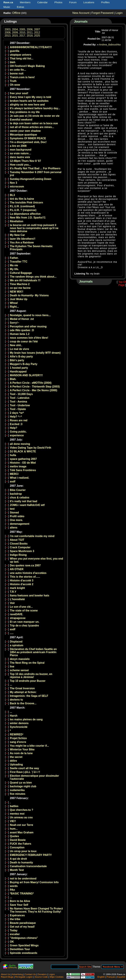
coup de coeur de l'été (24, 341)
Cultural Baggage (21, 273)
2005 (22, 29)
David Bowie (18, 840)
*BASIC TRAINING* (22, 894)
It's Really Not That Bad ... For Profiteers (35, 168)
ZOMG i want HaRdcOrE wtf (27, 505)
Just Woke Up (19, 299)
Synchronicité (19, 727)
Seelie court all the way (24, 768)
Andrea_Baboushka (110, 45)
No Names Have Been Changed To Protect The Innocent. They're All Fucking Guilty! (36, 910)
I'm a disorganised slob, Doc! (28, 142)
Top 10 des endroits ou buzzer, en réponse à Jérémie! (31, 676)
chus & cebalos (20, 498)
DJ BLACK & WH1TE (23, 451)
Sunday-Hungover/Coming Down (31, 179)
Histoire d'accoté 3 (22, 580)
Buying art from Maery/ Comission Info (34, 882)
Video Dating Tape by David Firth (31, 448)
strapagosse (18, 618)
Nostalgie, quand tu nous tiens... (30, 315)
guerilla (15, 51)
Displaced (16, 642)
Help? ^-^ (16, 417)
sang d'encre (18, 742)
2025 (37, 36)
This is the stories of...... (25, 577)
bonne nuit (17, 73)
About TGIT (17, 540)
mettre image (18, 466)
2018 (30, 36)
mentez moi (17, 814)
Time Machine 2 (20, 284)
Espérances (17, 915)
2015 (15, 36)
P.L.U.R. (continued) (22, 206)
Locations (89, 2)
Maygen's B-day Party (24, 364)
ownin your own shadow (25, 131)
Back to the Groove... (23, 703)
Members (25, 2)
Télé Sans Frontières (23, 470)
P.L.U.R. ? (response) (23, 210)
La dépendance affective (25, 214)
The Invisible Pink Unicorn (26, 203)
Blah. (13, 379)
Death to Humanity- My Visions (29, 295)
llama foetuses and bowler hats (30, 595)
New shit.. (16, 345)
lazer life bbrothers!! (23, 239)
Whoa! (14, 303)
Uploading (16, 764)
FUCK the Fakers (21, 844)
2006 (30, 29)
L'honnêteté (17, 599)
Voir (12, 603)
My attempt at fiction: (23, 692)
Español (121, 977)
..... (12, 633)
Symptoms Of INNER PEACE (28, 138)
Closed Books (19, 544)
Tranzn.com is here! (22, 77)
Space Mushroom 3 (22, 551)
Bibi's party (17, 360)
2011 (30, 33)
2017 (22, 36)
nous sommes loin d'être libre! (29, 338)
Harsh (14, 716)
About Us (5, 974)
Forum (73, 2)
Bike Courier (18, 490)
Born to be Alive (20, 901)
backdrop (16, 494)
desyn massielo (20, 659)
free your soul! (19, 93)
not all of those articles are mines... (32, 127)
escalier (15, 934)
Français (111, 977)
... (11, 685)
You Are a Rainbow (22, 242)
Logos (52, 974)
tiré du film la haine (22, 199)
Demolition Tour (20, 949)
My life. (14, 269)
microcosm (17, 186)
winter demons (19, 723)
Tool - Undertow (20, 405)
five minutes (18, 794)
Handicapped (18, 372)
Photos (58, 2)
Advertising (17, 974)
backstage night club (23, 786)
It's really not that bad (24, 501)
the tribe (15, 919)
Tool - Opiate (18, 409)
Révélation (17, 221)
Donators (42, 974)
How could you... (20, 165)
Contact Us (30, 974)
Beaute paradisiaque (23, 923)
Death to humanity (21, 862)
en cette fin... (18, 70)
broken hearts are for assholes (29, 101)
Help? (14, 428)
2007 (37, 29)
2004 (15, 29)
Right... (14, 307)
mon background (21, 150)
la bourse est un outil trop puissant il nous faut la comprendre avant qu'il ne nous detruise (34, 228)
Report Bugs (7, 977)
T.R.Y (13, 592)
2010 (22, 33)
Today (14, 930)
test (12, 509)
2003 (8, 29)
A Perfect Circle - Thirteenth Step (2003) (35, 387)
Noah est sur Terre (22, 825)
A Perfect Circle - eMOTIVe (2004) (31, 383)
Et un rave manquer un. (25, 622)
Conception (17, 847)
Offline (16, 13)
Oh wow (15, 85)
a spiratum (17, 645)
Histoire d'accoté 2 (22, 584)
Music (7, 7)
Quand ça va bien (21, 783)
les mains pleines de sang (26, 719)
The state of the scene (24, 611)
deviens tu (16, 700)
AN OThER (17, 569)
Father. (14, 258)
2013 (8, 36)
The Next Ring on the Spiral (27, 663)
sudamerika (17, 790)
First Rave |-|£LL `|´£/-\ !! (25, 772)
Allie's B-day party (21, 357)
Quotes (14, 836)
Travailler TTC (19, 262)
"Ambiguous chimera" (24, 938)
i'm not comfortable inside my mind (32, 536)
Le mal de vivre (19, 349)
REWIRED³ (17, 734)
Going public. (18, 432)
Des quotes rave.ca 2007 (25, 565)
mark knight (17, 588)
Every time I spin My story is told (31, 97)
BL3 (12, 195)
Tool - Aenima (18, 402)
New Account (81, 13)
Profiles (105, 2)
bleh (13, 62)
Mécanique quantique (23, 135)
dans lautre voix (20, 157)
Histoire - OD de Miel (23, 463)
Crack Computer (20, 547)
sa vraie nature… (21, 153)
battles (14, 806)
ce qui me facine (20, 288)
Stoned (14, 513)
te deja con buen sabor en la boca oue (34, 123)
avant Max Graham (22, 832)
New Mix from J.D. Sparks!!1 (28, 218)
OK (12, 942)
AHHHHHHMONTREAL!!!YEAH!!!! (31, 47)
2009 (15, 33)
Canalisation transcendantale (28, 866)
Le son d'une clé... (21, 607)
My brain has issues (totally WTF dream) (35, 353)
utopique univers (21, 55)
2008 (8, 33)
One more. (16, 520)
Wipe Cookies (57, 977)
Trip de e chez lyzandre (24, 626)
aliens (14, 528)
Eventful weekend (21, 120)
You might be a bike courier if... (29, 746)
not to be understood (23, 879)
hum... (14, 829)
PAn (12, 890)
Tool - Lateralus (20, 398)
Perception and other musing (28, 326)
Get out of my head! (22, 927)
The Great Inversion (22, 688)
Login (119, 13)
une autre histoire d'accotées (28, 573)
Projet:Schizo (18, 738)
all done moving (20, 444)
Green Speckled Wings (24, 945)
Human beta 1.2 (20, 334)
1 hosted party (19, 368)
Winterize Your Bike (22, 749)
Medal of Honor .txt (22, 319)
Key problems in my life (25, 112)
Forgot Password (102, 13)
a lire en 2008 (18, 146)
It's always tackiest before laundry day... (35, 108)
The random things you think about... (33, 277)
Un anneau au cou (21, 817)
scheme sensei (19, 670)
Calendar (42, 2)
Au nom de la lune (21, 753)
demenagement (20, 524)
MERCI (14, 474)
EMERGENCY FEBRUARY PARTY (31, 855)
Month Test (17, 870)
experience (17, 435)
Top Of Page (122, 283)
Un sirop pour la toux (23, 851)
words (14, 886)
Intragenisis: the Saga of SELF (29, 696)
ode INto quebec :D (22, 330)
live (12, 667)
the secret (16, 757)
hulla (13, 455)
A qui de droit (18, 859)
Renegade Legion (24, 977)
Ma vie (14, 265)
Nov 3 (13, 183)
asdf (13, 481)
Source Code (41, 977)
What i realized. (20, 478)
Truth (13, 81)
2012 (37, 33)
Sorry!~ (15, 323)
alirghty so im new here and (27, 105)
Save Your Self (19, 905)
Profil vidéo (17, 516)
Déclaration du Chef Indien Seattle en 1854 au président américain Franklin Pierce (33, 652)
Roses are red (19, 420)
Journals (81, 21)
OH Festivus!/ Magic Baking (27, 66)
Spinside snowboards (24, 953)
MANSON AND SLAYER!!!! (26, 375)
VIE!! (13, 821)
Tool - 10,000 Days (21, 394)
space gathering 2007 (23, 459)
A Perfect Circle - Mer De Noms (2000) (33, 390)
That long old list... (22, 58)
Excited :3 (16, 424)
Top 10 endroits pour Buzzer (28, 681)
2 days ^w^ (17, 413)
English (101, 977)
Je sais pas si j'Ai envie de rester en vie (35, 116)
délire (13, 761)
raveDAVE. (17, 614)
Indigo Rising (18, 555)
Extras (20, 7)
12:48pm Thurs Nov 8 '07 (25, 161)
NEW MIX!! (17, 292)
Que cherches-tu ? (22, 810)
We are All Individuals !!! (25, 280)
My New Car (17, 235)
